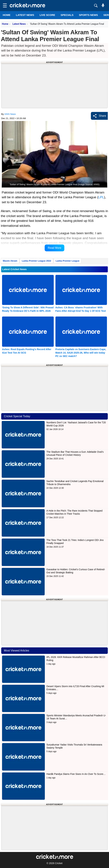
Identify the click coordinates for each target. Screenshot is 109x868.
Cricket (59, 863)
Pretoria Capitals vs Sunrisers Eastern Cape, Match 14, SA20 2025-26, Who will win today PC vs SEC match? (81, 353)
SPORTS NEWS (88, 15)
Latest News (19, 24)
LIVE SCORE (47, 15)
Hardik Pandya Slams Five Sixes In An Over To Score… (76, 774)
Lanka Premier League (68, 261)
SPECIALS (67, 15)
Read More (54, 248)
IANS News (10, 114)
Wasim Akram (10, 261)
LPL (101, 197)
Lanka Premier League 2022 (36, 261)
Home (7, 15)
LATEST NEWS (25, 15)
